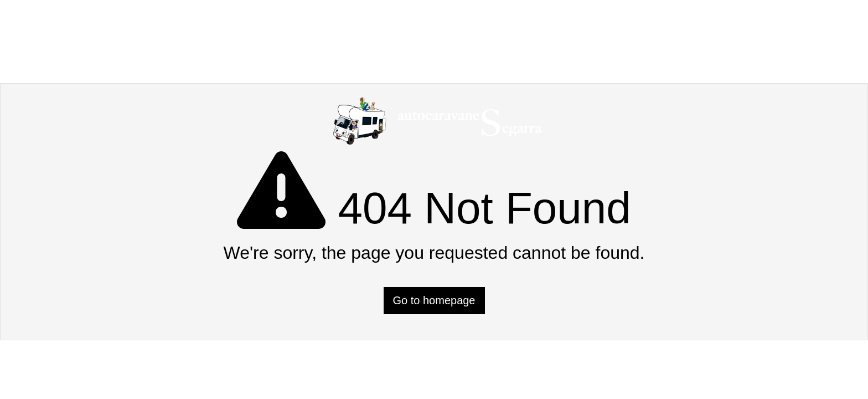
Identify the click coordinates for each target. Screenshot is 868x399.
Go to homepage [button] (434, 300)
